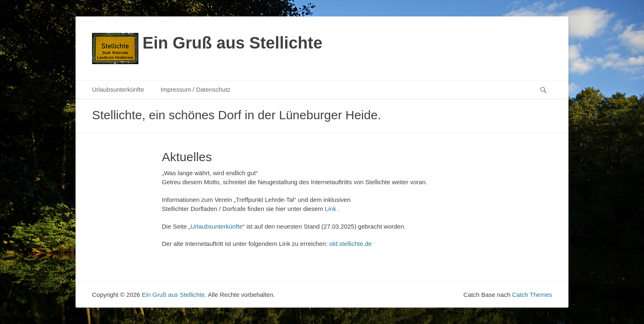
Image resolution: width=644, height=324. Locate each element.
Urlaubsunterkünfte (118, 89)
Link (331, 209)
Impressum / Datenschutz (195, 89)
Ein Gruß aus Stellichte (232, 43)
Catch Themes (532, 295)
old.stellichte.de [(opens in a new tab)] (351, 244)
